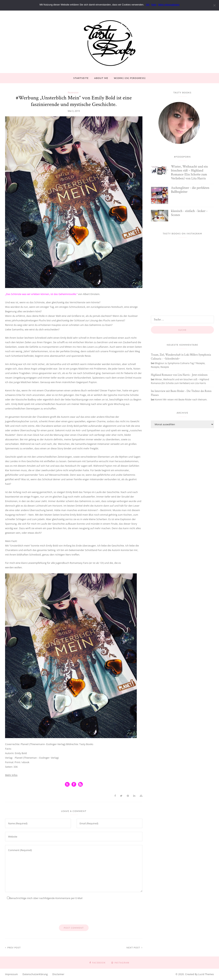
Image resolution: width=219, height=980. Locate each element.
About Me (101, 78)
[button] (67, 784)
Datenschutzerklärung (35, 974)
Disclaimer (58, 974)
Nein (154, 5)
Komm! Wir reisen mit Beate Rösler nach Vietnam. (181, 400)
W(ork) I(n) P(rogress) (130, 78)
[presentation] (34, 913)
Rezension (73, 93)
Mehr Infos (11, 775)
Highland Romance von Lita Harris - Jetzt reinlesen (179, 375)
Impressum (11, 974)
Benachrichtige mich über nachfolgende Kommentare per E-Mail (45, 898)
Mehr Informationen (169, 5)
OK (148, 5)
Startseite (81, 78)
